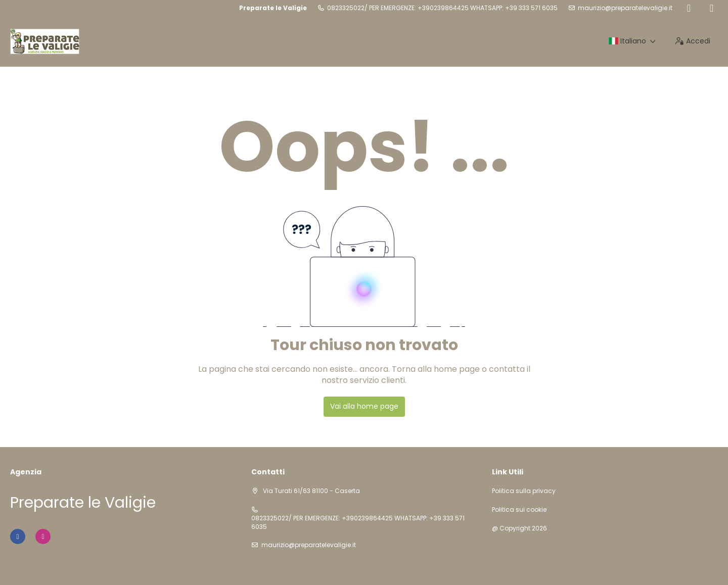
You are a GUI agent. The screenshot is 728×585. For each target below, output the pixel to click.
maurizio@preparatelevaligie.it (625, 8)
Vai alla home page (364, 406)
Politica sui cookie (519, 510)
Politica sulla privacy (524, 491)
